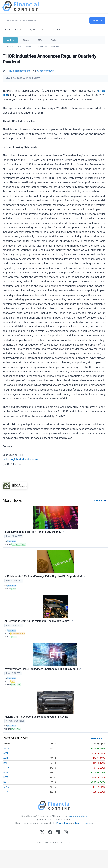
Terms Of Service (84, 823)
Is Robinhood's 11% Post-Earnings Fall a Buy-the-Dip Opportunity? (43, 576)
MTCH (18, 544)
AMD (6, 758)
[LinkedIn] (58, 832)
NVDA (6, 782)
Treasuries (54, 47)
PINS (23, 544)
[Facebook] (50, 832)
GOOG (7, 768)
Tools (53, 40)
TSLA (19, 729)
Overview (10, 47)
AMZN (6, 748)
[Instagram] (66, 832)
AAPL (6, 753)
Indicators (56, 29)
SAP (19, 685)
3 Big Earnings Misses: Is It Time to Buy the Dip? (33, 532)
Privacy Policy (63, 823)
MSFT (6, 777)
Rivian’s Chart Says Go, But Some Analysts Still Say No (36, 717)
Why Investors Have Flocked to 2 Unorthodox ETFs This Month (41, 669)
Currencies (28, 47)
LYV (13, 544)
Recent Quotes (12, 29)
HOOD (14, 589)
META (6, 772)
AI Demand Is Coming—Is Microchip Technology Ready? (37, 621)
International (42, 47)
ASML (14, 685)
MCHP (14, 637)
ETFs (40, 40)
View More (99, 500)
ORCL (6, 787)
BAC (5, 763)
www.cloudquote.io (77, 816)
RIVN (13, 729)
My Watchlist (35, 29)
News (19, 47)
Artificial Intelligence (18, 634)
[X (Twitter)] (42, 832)
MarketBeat (12, 541)
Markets (10, 40)
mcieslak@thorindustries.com (20, 459)
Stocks (26, 40)
